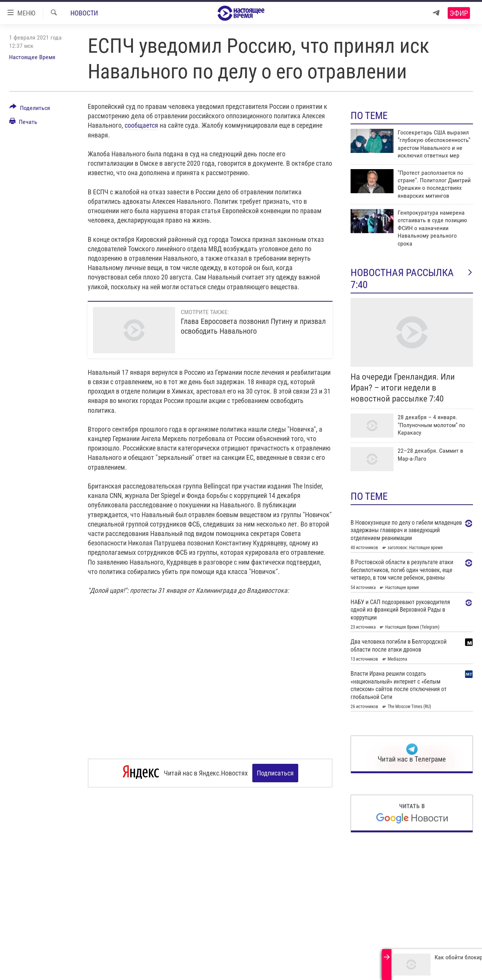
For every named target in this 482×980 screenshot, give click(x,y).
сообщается (141, 125)
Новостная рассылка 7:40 (412, 279)
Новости (84, 13)
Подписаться (275, 773)
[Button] (30, 109)
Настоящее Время (32, 57)
